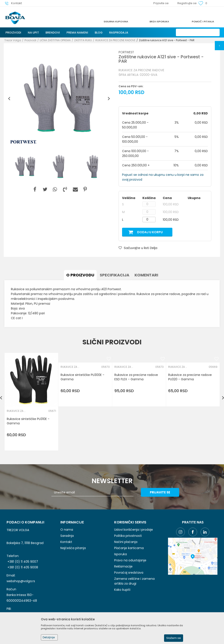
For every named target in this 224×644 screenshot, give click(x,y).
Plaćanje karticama (129, 548)
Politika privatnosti (128, 536)
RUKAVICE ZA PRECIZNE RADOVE (115, 40)
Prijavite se (160, 492)
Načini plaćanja (126, 542)
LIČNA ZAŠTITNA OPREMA (55, 40)
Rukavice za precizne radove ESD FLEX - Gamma (136, 377)
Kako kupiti (122, 590)
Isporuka (121, 554)
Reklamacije (123, 566)
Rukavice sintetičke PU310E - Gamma (28, 421)
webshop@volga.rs (21, 581)
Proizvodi (30, 40)
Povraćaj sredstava (129, 573)
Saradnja (67, 536)
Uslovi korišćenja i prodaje (134, 530)
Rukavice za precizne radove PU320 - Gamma (190, 377)
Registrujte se (187, 3)
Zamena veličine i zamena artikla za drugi (134, 581)
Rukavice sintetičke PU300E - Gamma (82, 377)
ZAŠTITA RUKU (83, 40)
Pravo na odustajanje (130, 560)
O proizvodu (80, 275)
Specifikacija (115, 275)
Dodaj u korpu (150, 232)
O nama (67, 530)
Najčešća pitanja (73, 548)
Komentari (146, 275)
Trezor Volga (13, 40)
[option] (59, 99)
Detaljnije (49, 637)
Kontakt (66, 542)
